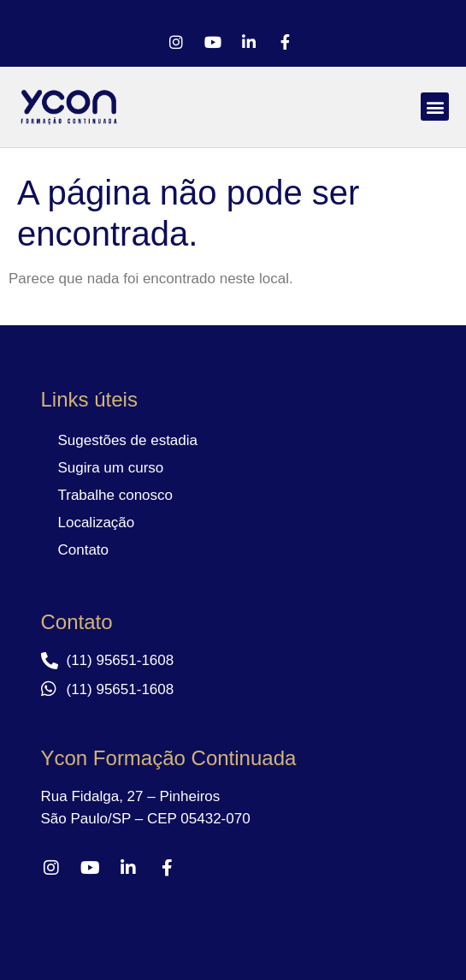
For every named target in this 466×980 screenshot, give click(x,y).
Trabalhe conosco (116, 495)
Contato (84, 550)
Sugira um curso (111, 468)
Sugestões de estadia (128, 440)
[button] (435, 107)
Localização (97, 523)
